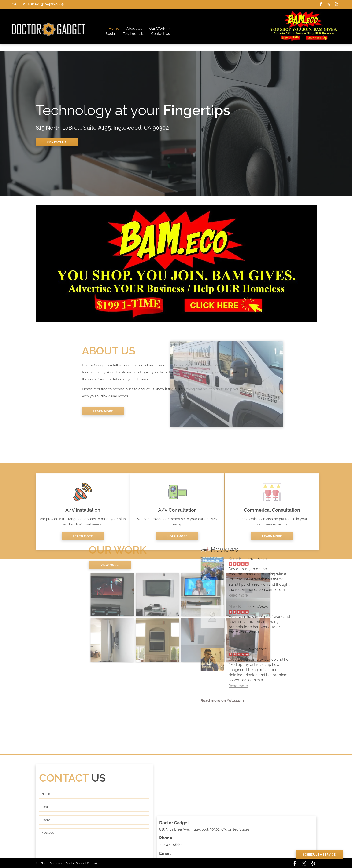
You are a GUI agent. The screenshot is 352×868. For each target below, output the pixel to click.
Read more (204, 595)
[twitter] (329, 5)
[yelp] (336, 5)
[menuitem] (114, 29)
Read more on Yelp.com (188, 701)
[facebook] (321, 5)
